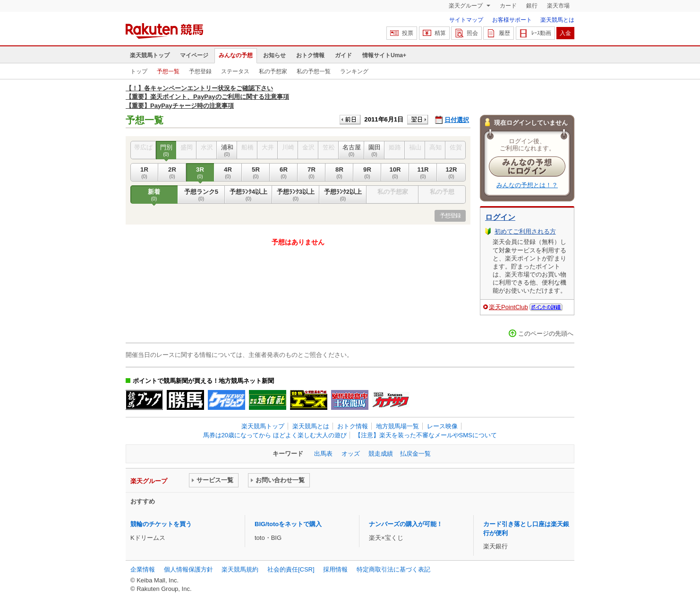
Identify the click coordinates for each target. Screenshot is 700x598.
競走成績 (381, 454)
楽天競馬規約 (240, 569)
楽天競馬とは (557, 20)
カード (508, 6)
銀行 (532, 6)
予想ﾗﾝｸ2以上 (343, 195)
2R (172, 173)
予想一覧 (168, 71)
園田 (374, 150)
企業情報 (143, 569)
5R (256, 173)
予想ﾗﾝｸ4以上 (248, 195)
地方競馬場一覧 (397, 426)
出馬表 (323, 454)
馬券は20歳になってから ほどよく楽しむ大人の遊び (275, 435)
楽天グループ (466, 6)
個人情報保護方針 (188, 569)
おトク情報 (310, 55)
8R (339, 173)
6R (284, 173)
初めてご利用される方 (525, 231)
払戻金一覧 (415, 454)
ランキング (354, 71)
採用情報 (335, 569)
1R (144, 173)
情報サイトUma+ (384, 55)
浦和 (227, 150)
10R (395, 173)
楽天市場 (558, 6)
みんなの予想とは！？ (527, 185)
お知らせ (274, 55)
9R (367, 173)
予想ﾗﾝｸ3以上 (296, 195)
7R (312, 173)
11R (423, 173)
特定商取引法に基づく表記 (393, 569)
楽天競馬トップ (150, 55)
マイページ (194, 55)
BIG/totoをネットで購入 (288, 524)
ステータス (235, 71)
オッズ (351, 454)
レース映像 (442, 426)
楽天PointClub (508, 307)
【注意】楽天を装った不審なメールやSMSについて (426, 435)
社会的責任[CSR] (291, 569)
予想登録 (200, 71)
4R (228, 173)
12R (451, 173)
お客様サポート (512, 20)
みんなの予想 (236, 55)
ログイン (500, 217)
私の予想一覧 (314, 71)
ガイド (343, 55)
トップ (139, 71)
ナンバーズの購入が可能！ (406, 524)
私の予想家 (273, 71)
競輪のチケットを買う (161, 524)
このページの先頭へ (546, 334)
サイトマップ (466, 20)
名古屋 (351, 150)
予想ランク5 (201, 195)
